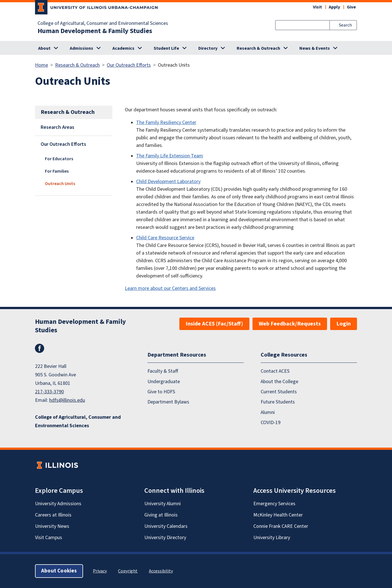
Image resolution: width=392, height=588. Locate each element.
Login (344, 324)
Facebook (40, 348)
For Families (57, 171)
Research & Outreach (258, 48)
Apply (334, 7)
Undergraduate (164, 382)
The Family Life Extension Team (170, 156)
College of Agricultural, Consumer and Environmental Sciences (103, 23)
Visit (317, 7)
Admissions (81, 48)
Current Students (279, 392)
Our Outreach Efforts (129, 65)
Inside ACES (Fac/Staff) (214, 324)
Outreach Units (60, 184)
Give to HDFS (161, 392)
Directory (208, 48)
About (44, 48)
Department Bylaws (168, 402)
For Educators (59, 159)
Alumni (268, 412)
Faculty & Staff (163, 371)
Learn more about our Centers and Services (170, 288)
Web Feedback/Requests (290, 324)
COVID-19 (271, 423)
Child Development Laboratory (168, 182)
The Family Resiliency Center (166, 122)
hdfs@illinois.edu (67, 400)
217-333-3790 (49, 392)
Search (345, 25)
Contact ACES (275, 371)
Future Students (278, 402)
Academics (123, 48)
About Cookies (59, 571)
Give (351, 7)
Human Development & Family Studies (95, 31)
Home (42, 65)
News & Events (315, 48)
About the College (279, 382)
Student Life (166, 48)
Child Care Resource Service (165, 238)
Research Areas (57, 127)
